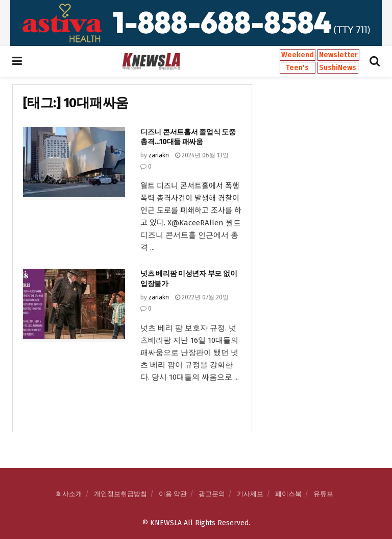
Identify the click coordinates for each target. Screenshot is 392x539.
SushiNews (338, 68)
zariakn (159, 155)
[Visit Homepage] (151, 61)
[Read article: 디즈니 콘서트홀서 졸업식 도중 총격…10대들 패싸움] (74, 164)
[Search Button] (375, 61)
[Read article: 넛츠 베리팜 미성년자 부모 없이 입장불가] (74, 305)
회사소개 (69, 494)
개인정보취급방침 (120, 494)
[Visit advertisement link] (196, 23)
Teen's (297, 68)
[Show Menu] (17, 61)
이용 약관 (173, 494)
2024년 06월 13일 (202, 155)
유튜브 (323, 494)
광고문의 (212, 494)
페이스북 (288, 494)
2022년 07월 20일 (202, 297)
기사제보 (250, 494)
